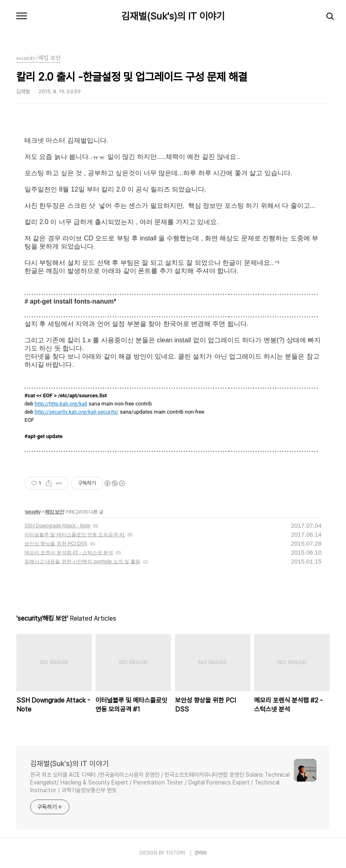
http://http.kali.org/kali (61, 404)
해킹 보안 (54, 512)
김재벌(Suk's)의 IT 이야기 (173, 16)
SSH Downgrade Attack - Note (57, 526)
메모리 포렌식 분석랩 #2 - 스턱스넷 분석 (69, 553)
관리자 (201, 853)
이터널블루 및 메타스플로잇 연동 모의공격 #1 (75, 535)
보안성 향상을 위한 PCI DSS (56, 544)
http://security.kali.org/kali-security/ (77, 412)
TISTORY (176, 853)
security (33, 512)
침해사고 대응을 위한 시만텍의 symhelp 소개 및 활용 (82, 562)
